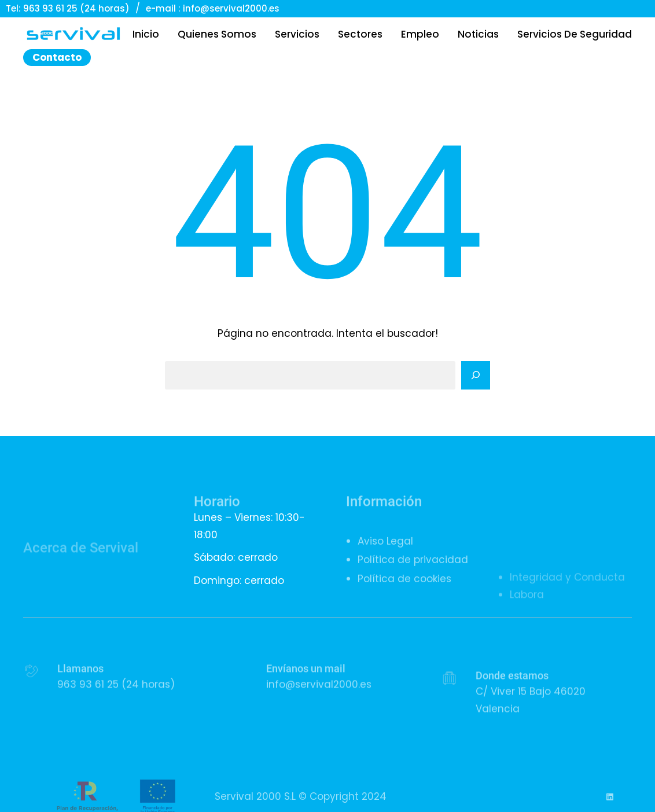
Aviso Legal (385, 552)
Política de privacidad (413, 571)
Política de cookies (404, 589)
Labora (527, 624)
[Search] (476, 376)
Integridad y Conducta (567, 607)
